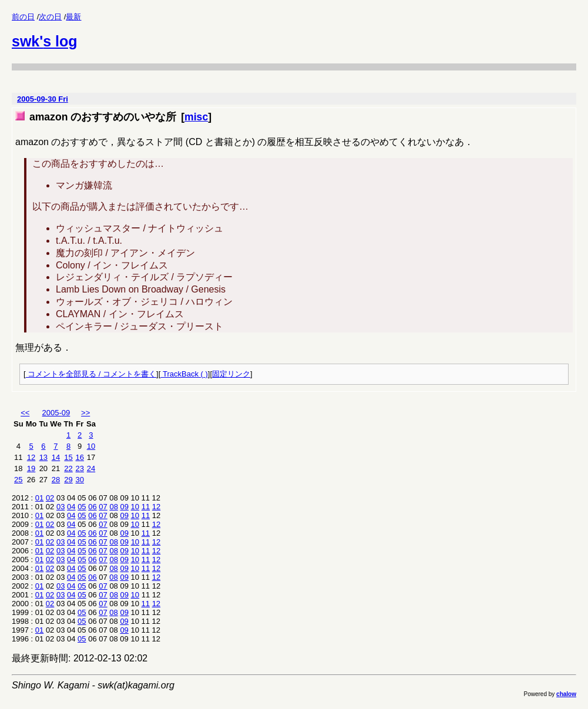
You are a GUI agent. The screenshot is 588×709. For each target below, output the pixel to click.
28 (56, 480)
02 (50, 498)
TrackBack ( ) (184, 374)
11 (146, 507)
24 (91, 468)
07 (103, 507)
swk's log (45, 41)
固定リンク (231, 374)
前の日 (23, 17)
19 (31, 468)
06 (92, 507)
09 (125, 507)
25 (18, 480)
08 (113, 507)
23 (80, 468)
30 (80, 480)
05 (82, 507)
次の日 (50, 17)
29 (68, 480)
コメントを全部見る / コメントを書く (91, 374)
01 (39, 498)
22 (68, 468)
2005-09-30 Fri (43, 99)
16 (80, 457)
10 (91, 446)
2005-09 (56, 413)
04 (71, 507)
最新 (73, 17)
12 (31, 457)
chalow (566, 694)
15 (68, 457)
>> (85, 413)
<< (25, 413)
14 (56, 457)
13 (43, 457)
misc (196, 117)
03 (61, 507)
